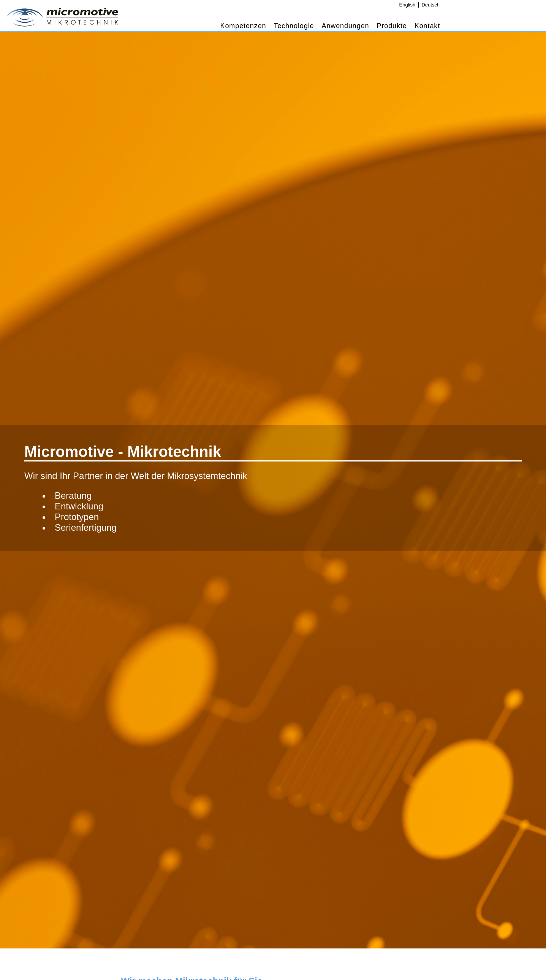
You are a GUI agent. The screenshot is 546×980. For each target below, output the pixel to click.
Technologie (294, 26)
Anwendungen (345, 26)
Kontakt (427, 26)
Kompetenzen (243, 26)
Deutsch (430, 5)
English (408, 5)
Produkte (392, 26)
